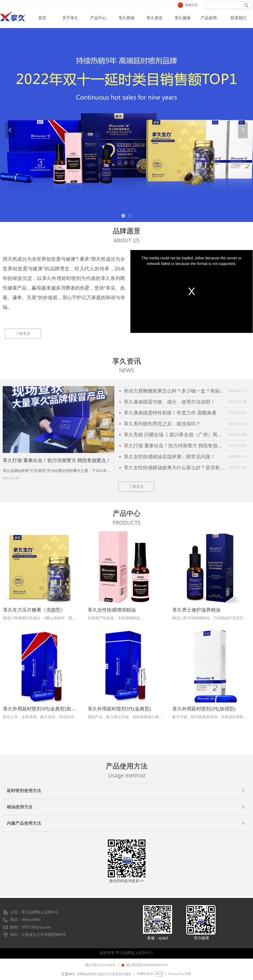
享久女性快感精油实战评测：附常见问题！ (169, 457)
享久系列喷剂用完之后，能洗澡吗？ (162, 424)
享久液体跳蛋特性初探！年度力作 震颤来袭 (170, 413)
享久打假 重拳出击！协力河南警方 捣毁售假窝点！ (175, 446)
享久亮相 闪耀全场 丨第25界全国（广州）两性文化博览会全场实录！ (175, 435)
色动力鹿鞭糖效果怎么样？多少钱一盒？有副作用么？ (175, 391)
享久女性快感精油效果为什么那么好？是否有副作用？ (175, 468)
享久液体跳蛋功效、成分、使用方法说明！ (169, 402)
